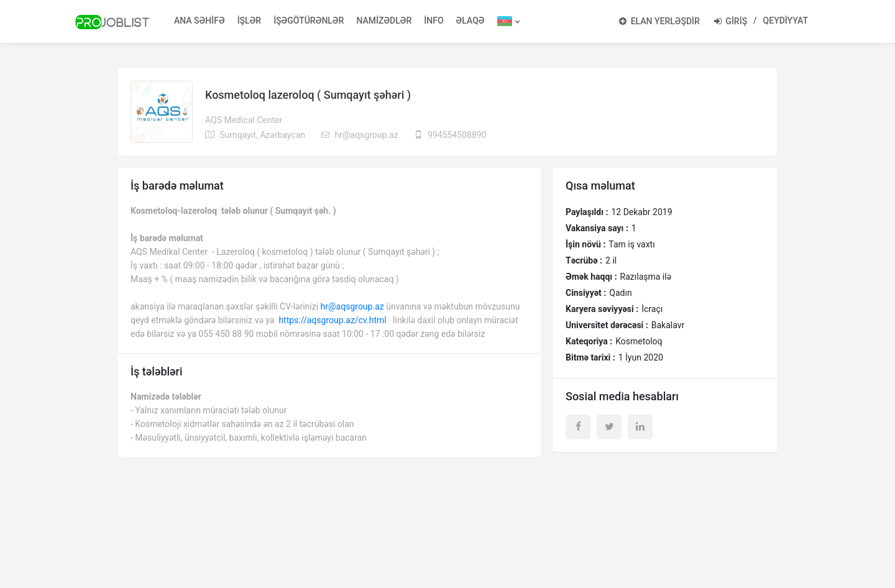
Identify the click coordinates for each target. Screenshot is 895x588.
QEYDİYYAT (786, 21)
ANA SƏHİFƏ (200, 21)
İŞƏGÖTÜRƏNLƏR (309, 21)
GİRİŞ (731, 21)
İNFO (434, 21)
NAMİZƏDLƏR (384, 21)
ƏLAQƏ (470, 21)
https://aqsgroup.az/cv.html (332, 320)
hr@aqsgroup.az (352, 306)
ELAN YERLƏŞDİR (659, 21)
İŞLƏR (250, 21)
